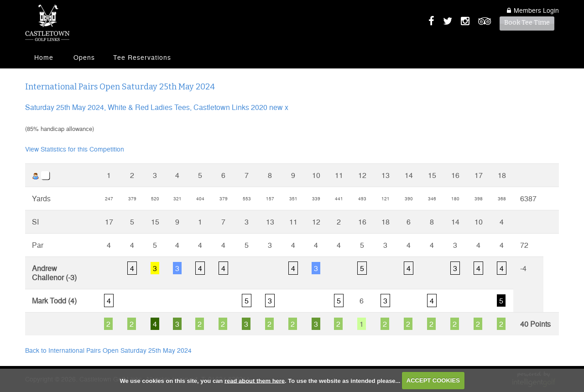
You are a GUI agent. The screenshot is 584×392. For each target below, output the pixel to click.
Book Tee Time (527, 23)
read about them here (255, 380)
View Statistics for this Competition (75, 149)
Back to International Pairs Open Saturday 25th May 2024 (108, 350)
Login (533, 10)
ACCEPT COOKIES (433, 380)
